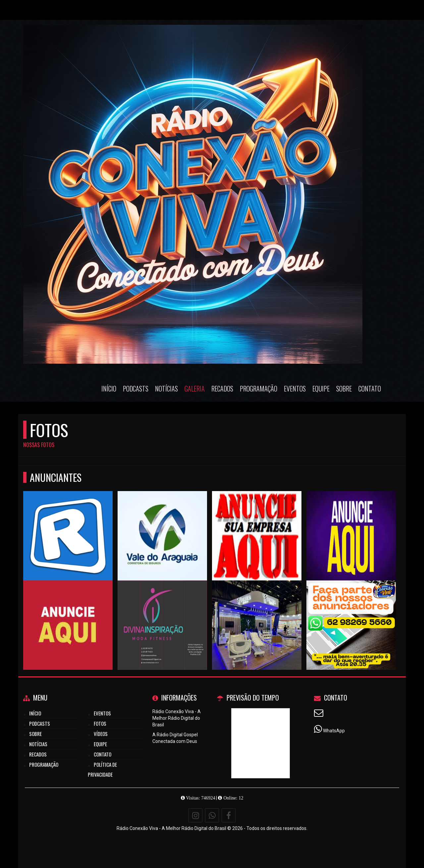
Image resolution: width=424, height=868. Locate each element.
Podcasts (136, 388)
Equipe (321, 388)
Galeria (195, 388)
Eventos (295, 388)
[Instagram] (195, 815)
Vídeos (101, 734)
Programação (259, 388)
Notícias (166, 388)
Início (109, 388)
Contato (370, 388)
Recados (222, 388)
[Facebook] (229, 815)
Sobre (344, 388)
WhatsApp (334, 731)
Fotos (100, 723)
